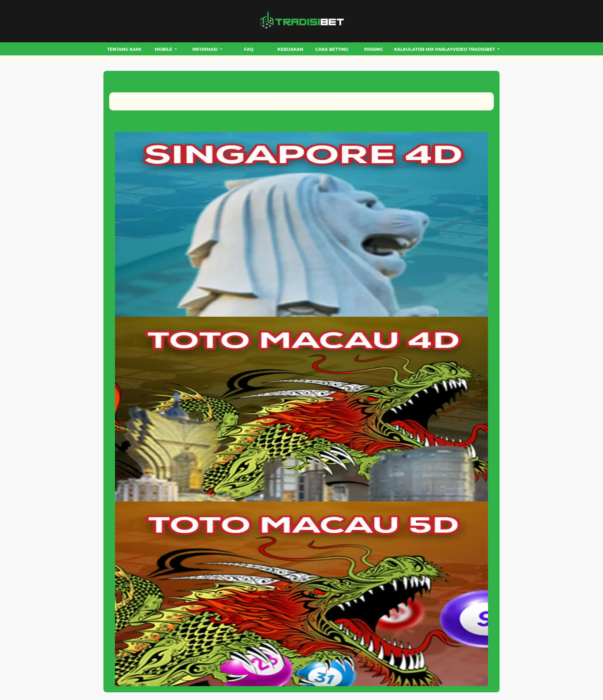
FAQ (249, 49)
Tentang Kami (124, 49)
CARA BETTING (332, 49)
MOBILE (164, 49)
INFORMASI (206, 49)
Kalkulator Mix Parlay (423, 49)
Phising (373, 49)
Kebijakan (291, 49)
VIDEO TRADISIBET (474, 49)
